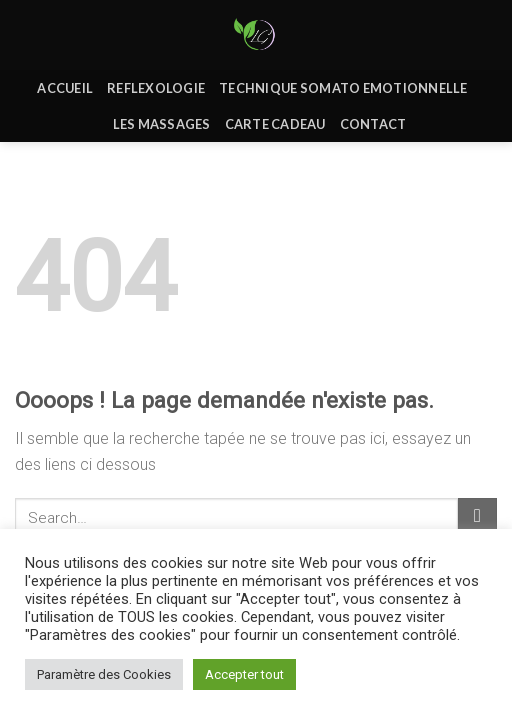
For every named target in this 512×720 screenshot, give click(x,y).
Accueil (65, 88)
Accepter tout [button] (244, 674)
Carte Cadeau (275, 124)
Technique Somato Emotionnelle (343, 88)
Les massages (162, 124)
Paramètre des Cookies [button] (104, 674)
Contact (373, 124)
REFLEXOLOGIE (156, 88)
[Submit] (477, 517)
